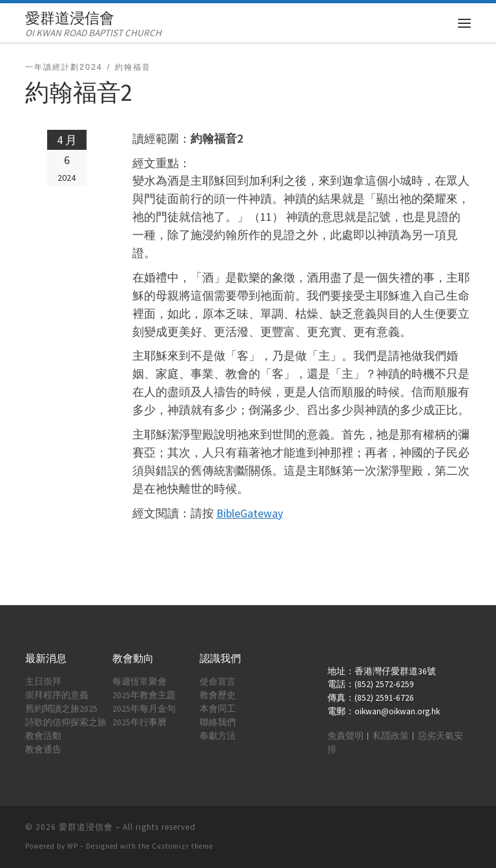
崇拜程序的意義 (57, 695)
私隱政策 (391, 736)
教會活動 (43, 736)
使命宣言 (218, 682)
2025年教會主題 (144, 695)
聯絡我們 (218, 722)
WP (73, 846)
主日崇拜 (43, 682)
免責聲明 (346, 736)
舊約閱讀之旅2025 (61, 709)
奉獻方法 (218, 736)
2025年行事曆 (139, 722)
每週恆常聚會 (139, 682)
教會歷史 (218, 695)
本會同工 (218, 709)
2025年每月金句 (144, 709)
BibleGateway (250, 513)
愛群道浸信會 (86, 827)
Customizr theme (182, 846)
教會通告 (43, 749)
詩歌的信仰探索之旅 (66, 722)
